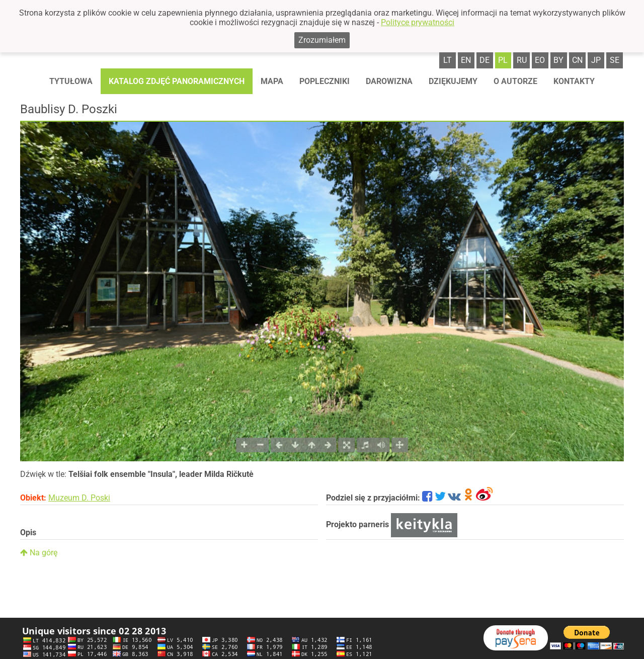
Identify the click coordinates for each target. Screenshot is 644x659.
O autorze (515, 81)
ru (522, 60)
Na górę (39, 553)
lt (448, 60)
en (466, 60)
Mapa (272, 81)
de (485, 60)
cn (577, 60)
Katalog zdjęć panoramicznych (177, 81)
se (615, 60)
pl (503, 60)
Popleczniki (325, 81)
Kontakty (574, 81)
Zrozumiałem (322, 40)
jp (596, 60)
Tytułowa (71, 81)
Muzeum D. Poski (79, 498)
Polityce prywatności (418, 22)
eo (540, 60)
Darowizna (389, 81)
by (558, 60)
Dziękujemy (453, 81)
